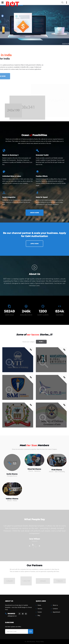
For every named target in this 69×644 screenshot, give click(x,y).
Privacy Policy (40, 642)
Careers (40, 612)
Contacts (55, 609)
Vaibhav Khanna (12, 499)
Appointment (56, 612)
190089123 (11, 614)
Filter (41, 342)
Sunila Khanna (12, 474)
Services (40, 609)
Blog (39, 615)
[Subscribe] (31, 631)
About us (55, 605)
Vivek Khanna (57, 470)
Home (39, 605)
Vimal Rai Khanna (34, 469)
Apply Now (34, 244)
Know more (35, 213)
